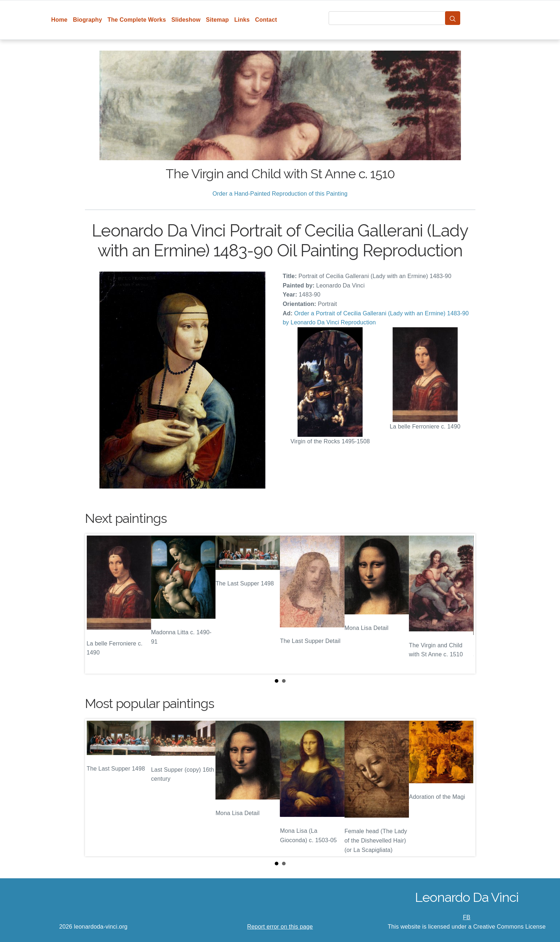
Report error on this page (280, 927)
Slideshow (186, 20)
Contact (266, 20)
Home (59, 20)
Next (464, 604)
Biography (88, 20)
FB (467, 917)
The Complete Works (137, 20)
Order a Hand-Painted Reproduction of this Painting (280, 194)
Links (242, 20)
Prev (96, 604)
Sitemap (217, 20)
